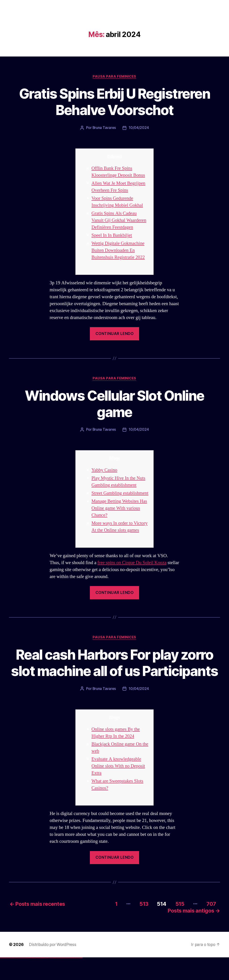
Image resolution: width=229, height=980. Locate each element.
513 (143, 927)
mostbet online (57, 980)
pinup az (39, 980)
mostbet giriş (68, 980)
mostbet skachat (51, 980)
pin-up (39, 980)
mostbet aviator (73, 980)
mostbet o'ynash (60, 980)
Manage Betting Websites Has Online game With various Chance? (120, 515)
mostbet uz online (62, 980)
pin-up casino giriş (41, 980)
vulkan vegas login (7, 980)
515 (179, 927)
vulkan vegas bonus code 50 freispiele (26, 980)
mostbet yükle (80, 980)
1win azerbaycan (34, 980)
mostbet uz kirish (55, 980)
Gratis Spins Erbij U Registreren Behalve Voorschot (115, 102)
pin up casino (38, 980)
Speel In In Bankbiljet (112, 235)
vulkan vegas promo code (16, 980)
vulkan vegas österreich (19, 980)
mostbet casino (58, 980)
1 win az (32, 980)
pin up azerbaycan (46, 980)
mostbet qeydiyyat (81, 980)
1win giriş (30, 980)
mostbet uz (49, 980)
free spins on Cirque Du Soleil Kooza (133, 570)
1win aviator (31, 980)
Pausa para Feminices (114, 76)
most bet (64, 980)
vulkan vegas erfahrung (22, 980)
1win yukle (35, 980)
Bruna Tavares (104, 128)
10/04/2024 (139, 128)
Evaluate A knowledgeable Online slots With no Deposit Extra (119, 789)
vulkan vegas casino (5, 980)
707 (211, 927)
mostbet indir (71, 980)
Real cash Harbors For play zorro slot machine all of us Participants (114, 678)
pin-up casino (42, 980)
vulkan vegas (1, 980)
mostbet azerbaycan (77, 980)
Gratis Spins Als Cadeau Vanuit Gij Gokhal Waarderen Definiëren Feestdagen (119, 220)
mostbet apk (53, 980)
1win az (30, 980)
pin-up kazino (44, 980)
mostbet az (66, 980)
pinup (37, 980)
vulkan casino (3, 980)
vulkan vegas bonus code (13, 980)
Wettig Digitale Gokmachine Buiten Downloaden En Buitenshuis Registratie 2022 (119, 250)
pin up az (47, 980)
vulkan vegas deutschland (10, 980)
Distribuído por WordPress (52, 967)
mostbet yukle (69, 980)
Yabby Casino (105, 470)
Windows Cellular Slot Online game (114, 404)
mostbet (48, 980)
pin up (36, 980)
